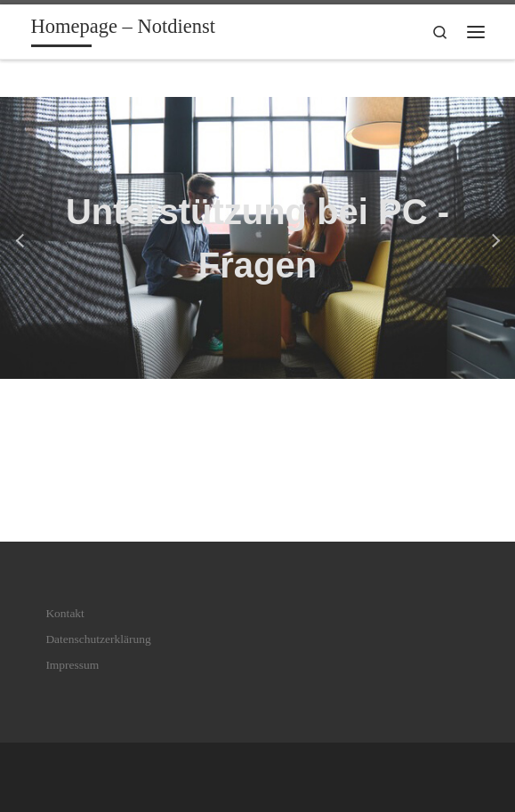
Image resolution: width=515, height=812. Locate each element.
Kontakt (65, 613)
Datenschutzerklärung (98, 639)
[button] (22, 238)
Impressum (72, 665)
